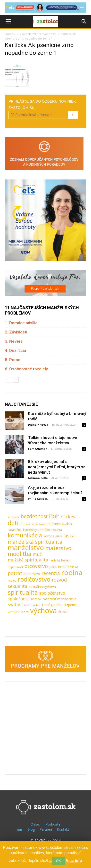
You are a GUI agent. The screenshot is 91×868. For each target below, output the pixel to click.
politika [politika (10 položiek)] (73, 567)
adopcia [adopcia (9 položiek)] (13, 517)
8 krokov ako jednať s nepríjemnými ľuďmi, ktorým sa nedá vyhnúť (57, 467)
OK (58, 861)
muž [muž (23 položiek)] (37, 554)
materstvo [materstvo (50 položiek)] (58, 548)
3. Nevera (14, 341)
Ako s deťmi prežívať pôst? (38, 34)
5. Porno (13, 360)
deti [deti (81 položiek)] (13, 523)
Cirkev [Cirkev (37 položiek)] (68, 516)
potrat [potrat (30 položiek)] (15, 573)
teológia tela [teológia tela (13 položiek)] (52, 605)
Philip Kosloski (38, 499)
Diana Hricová (38, 425)
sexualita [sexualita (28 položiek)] (18, 586)
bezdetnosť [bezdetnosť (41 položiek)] (34, 516)
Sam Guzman (38, 449)
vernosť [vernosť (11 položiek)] (14, 612)
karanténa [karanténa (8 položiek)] (15, 530)
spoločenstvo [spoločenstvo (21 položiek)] (52, 593)
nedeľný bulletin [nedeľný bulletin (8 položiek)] (60, 560)
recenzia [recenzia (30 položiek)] (51, 573)
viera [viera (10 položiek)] (25, 612)
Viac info (74, 861)
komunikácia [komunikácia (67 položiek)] (25, 535)
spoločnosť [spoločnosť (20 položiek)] (18, 599)
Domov (10, 34)
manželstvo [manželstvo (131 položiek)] (26, 548)
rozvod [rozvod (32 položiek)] (59, 580)
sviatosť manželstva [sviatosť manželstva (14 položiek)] (60, 599)
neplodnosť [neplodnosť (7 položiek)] (15, 567)
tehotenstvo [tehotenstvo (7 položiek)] (32, 605)
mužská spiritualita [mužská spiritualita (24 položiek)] (28, 560)
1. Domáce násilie (21, 323)
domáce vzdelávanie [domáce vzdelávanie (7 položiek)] (33, 524)
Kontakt (63, 829)
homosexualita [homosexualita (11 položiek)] (60, 524)
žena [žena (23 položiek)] (63, 612)
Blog (31, 829)
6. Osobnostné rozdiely (26, 369)
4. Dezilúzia (15, 350)
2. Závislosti (16, 332)
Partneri (46, 829)
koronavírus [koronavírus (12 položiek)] (53, 536)
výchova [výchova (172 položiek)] (43, 611)
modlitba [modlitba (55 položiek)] (20, 554)
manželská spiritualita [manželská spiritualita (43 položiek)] (35, 542)
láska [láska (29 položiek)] (69, 536)
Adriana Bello (38, 478)
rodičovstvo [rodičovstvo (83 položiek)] (34, 579)
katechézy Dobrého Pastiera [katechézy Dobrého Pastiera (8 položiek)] (42, 530)
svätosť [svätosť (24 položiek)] (15, 604)
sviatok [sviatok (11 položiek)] (36, 599)
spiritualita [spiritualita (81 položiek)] (23, 592)
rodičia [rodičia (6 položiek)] (12, 581)
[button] (84, 22)
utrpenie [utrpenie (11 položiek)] (70, 605)
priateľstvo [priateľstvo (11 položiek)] (32, 574)
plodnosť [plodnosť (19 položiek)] (58, 566)
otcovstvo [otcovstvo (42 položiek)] (36, 566)
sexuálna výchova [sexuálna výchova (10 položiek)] (42, 587)
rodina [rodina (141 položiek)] (72, 572)
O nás (35, 824)
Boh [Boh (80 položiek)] (54, 516)
